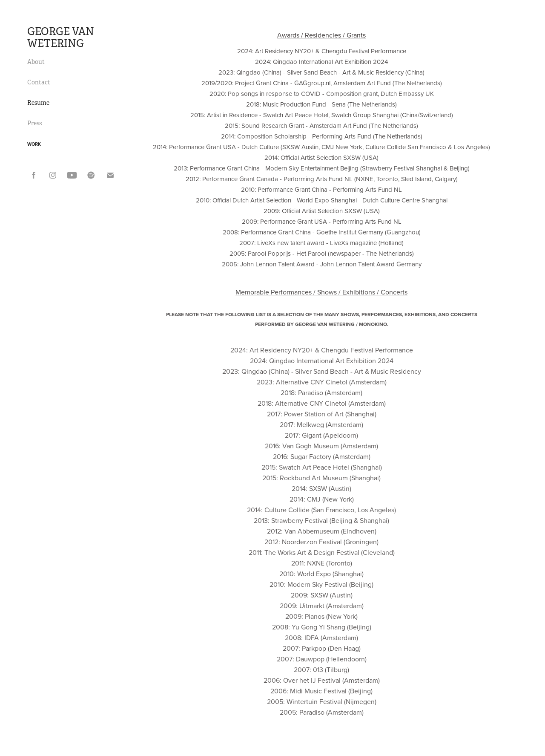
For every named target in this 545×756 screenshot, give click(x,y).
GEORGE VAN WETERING (62, 38)
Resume (38, 103)
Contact (39, 82)
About (36, 62)
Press (34, 123)
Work (34, 144)
